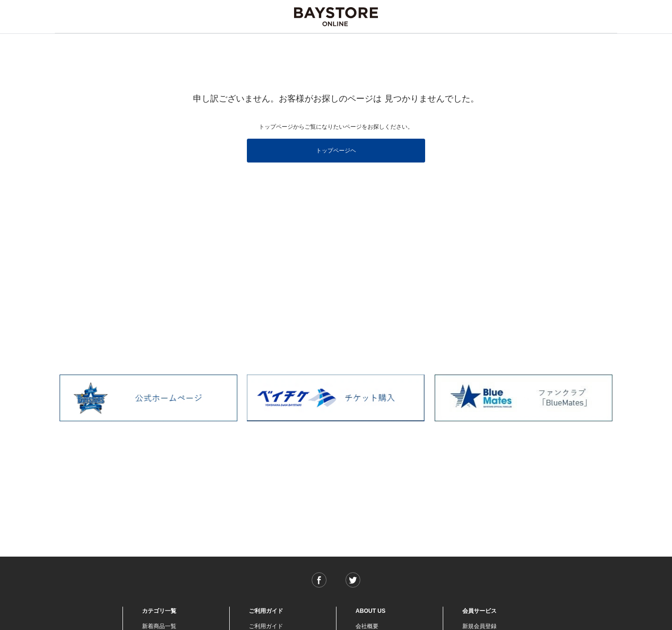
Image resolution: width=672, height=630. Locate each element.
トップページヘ (336, 151)
